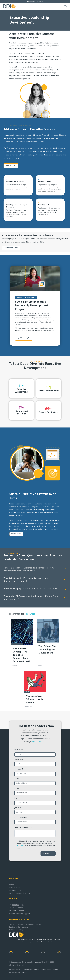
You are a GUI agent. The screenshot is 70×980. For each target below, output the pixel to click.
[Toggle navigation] (65, 6)
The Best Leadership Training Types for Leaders (27, 925)
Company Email (20, 769)
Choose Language (37, 1)
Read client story (11, 248)
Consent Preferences (31, 970)
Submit (48, 854)
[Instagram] (43, 952)
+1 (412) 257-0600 (16, 908)
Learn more (11, 166)
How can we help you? (23, 828)
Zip (16, 798)
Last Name (19, 760)
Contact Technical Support (20, 914)
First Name (19, 750)
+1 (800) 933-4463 (38, 742)
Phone (17, 779)
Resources (30, 614)
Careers (12, 885)
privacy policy (21, 846)
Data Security (14, 888)
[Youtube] (27, 952)
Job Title (18, 808)
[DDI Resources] (59, 952)
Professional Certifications (20, 893)
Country (18, 789)
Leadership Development (18, 927)
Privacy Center (15, 970)
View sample (24, 338)
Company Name (21, 818)
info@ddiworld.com (17, 911)
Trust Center (46, 970)
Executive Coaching (16, 930)
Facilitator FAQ (15, 891)
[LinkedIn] (11, 952)
